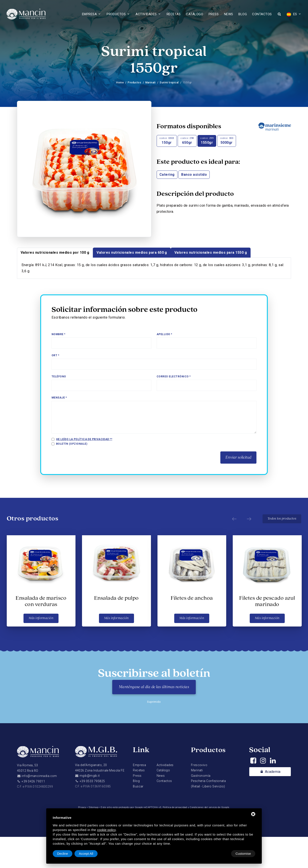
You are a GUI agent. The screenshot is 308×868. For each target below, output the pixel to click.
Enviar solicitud (238, 458)
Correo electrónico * (174, 377)
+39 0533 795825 (92, 781)
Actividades (146, 14)
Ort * (55, 355)
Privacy (81, 807)
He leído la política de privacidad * (84, 439)
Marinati (150, 83)
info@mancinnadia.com (39, 776)
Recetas (174, 14)
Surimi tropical (169, 83)
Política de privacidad (174, 807)
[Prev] (233, 519)
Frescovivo (199, 765)
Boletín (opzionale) (72, 444)
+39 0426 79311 (33, 781)
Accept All (244, 854)
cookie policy (107, 830)
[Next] (248, 519)
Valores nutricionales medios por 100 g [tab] (55, 252)
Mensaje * (59, 398)
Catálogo (195, 14)
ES (292, 14)
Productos (116, 14)
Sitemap (92, 807)
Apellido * (164, 334)
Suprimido (154, 702)
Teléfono (59, 377)
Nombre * (59, 334)
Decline (220, 854)
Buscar (138, 786)
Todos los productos (282, 519)
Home (120, 83)
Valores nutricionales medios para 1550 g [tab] (211, 252)
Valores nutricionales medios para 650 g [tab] (132, 252)
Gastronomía (201, 776)
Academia (270, 772)
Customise (65, 854)
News (229, 14)
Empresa (89, 14)
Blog (243, 14)
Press (214, 14)
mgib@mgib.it (90, 776)
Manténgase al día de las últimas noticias (154, 687)
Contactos (262, 14)
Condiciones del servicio (204, 807)
